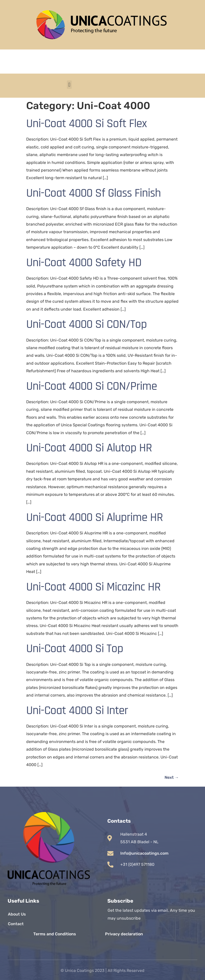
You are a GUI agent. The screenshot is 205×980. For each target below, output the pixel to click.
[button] (69, 85)
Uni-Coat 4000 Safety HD (84, 263)
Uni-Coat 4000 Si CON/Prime (92, 386)
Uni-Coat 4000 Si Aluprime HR (94, 517)
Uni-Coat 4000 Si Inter (77, 711)
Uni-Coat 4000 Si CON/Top (86, 324)
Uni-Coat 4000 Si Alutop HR (89, 448)
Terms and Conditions (55, 934)
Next (172, 777)
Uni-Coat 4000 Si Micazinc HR (93, 587)
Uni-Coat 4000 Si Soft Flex (86, 124)
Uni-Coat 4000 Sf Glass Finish (93, 193)
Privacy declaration (124, 934)
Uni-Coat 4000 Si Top (75, 649)
